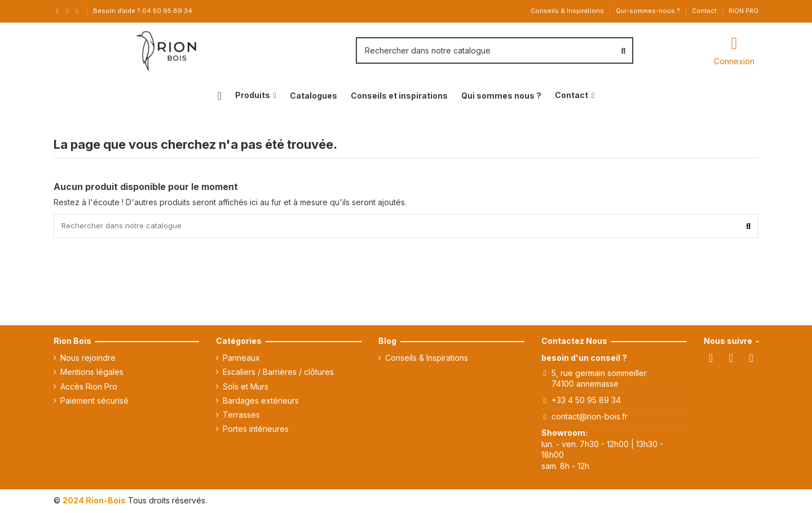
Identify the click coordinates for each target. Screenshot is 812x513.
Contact (705, 11)
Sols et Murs (246, 388)
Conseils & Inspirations (568, 11)
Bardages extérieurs (261, 402)
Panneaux (241, 359)
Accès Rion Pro (89, 388)
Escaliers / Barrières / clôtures (278, 373)
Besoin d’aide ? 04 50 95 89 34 (143, 11)
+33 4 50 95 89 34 (586, 402)
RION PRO (743, 11)
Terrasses (241, 416)
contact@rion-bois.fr (590, 418)
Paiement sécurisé (94, 402)
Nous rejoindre (88, 359)
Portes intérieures (256, 430)
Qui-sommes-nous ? (649, 11)
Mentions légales (92, 373)
